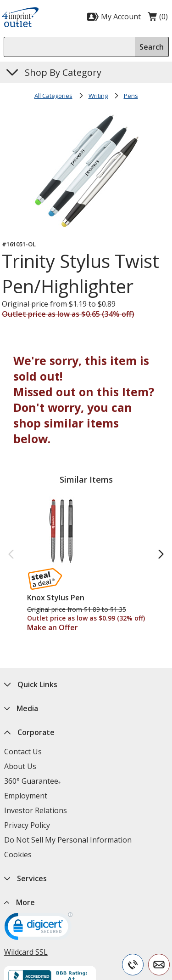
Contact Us (23, 752)
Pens (131, 96)
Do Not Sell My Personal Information (68, 840)
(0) (158, 19)
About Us (20, 766)
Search (152, 47)
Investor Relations (36, 810)
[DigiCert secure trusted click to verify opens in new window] (39, 929)
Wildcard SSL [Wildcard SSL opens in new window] (26, 952)
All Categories (53, 96)
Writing (98, 96)
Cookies (18, 855)
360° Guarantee (32, 781)
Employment (26, 796)
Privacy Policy (27, 825)
